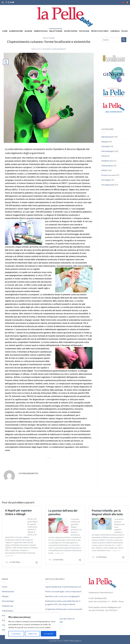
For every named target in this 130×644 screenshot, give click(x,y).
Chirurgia (115, 31)
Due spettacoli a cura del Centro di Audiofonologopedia (60, 620)
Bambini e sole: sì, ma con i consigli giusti (62, 596)
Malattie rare (56, 31)
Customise (16, 634)
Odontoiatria (71, 31)
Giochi (104, 156)
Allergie (28, 31)
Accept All (48, 634)
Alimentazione (16, 31)
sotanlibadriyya (59, 49)
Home (5, 31)
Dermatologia (41, 31)
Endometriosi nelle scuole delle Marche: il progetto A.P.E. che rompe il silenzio (63, 603)
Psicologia (84, 31)
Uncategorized (108, 185)
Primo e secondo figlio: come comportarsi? (63, 591)
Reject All (32, 634)
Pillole (125, 31)
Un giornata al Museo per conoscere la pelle (64, 609)
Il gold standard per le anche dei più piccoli (63, 587)
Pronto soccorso (100, 31)
